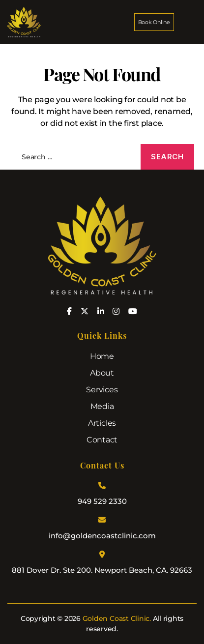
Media (102, 406)
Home (102, 356)
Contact (102, 440)
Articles (102, 423)
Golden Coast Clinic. (117, 618)
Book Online (154, 22)
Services (102, 390)
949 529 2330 (102, 501)
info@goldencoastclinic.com (102, 536)
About (102, 373)
